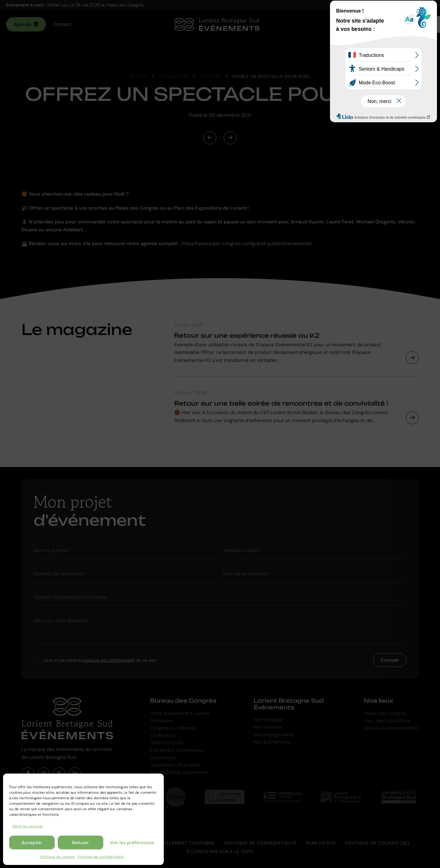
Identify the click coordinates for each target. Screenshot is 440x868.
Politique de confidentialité (101, 857)
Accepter (32, 843)
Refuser (81, 843)
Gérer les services (28, 826)
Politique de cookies (57, 857)
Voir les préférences (132, 843)
